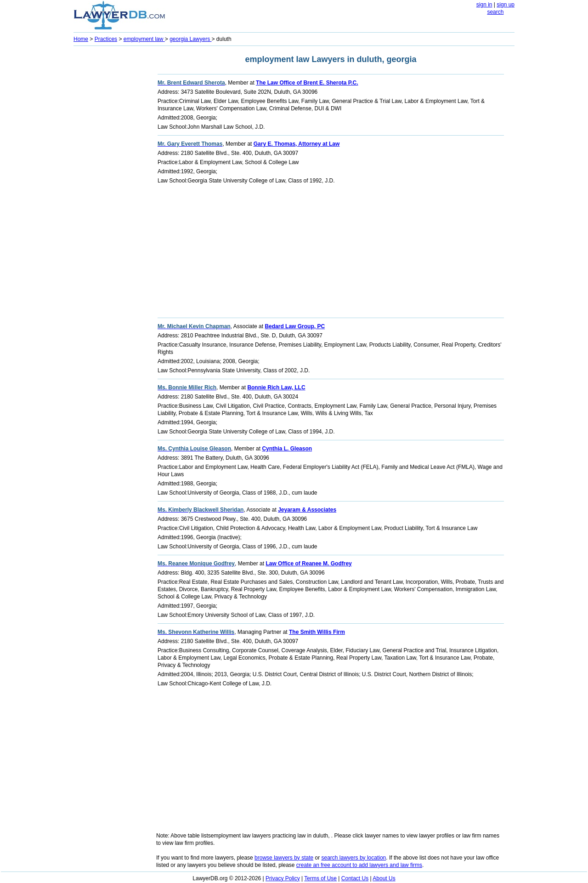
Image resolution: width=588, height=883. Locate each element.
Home (81, 39)
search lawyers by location (354, 858)
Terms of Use (320, 878)
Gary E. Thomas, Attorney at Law (297, 144)
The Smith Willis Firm (317, 632)
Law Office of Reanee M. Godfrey (308, 564)
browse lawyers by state (284, 858)
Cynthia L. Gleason (287, 449)
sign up (506, 5)
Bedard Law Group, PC (295, 326)
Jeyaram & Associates (307, 510)
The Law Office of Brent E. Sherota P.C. (307, 83)
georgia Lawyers (190, 39)
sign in (484, 5)
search (495, 12)
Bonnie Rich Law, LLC (276, 387)
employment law (144, 39)
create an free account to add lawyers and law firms (359, 865)
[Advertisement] (110, 187)
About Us (384, 878)
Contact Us (355, 878)
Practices (106, 39)
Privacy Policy (283, 878)
